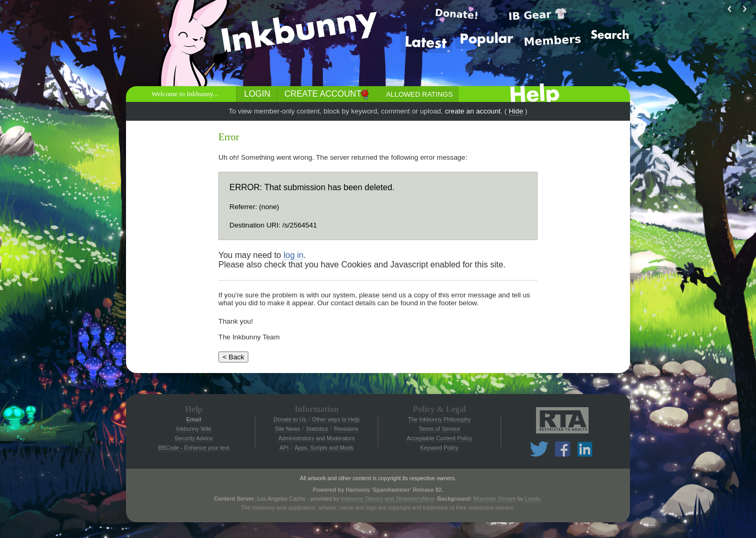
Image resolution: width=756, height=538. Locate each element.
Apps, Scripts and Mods (324, 448)
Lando (533, 499)
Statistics (317, 429)
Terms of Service (439, 429)
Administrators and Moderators (317, 438)
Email (194, 419)
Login (257, 94)
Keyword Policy (440, 448)
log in (293, 255)
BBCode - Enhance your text (193, 448)
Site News (287, 429)
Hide (516, 111)
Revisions (346, 429)
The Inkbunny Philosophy (439, 419)
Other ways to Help (336, 419)
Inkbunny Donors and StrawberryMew (387, 499)
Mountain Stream (495, 499)
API (284, 448)
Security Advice (194, 438)
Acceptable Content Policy (439, 438)
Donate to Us (290, 419)
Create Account (323, 94)
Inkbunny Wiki (194, 429)
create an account (472, 111)
